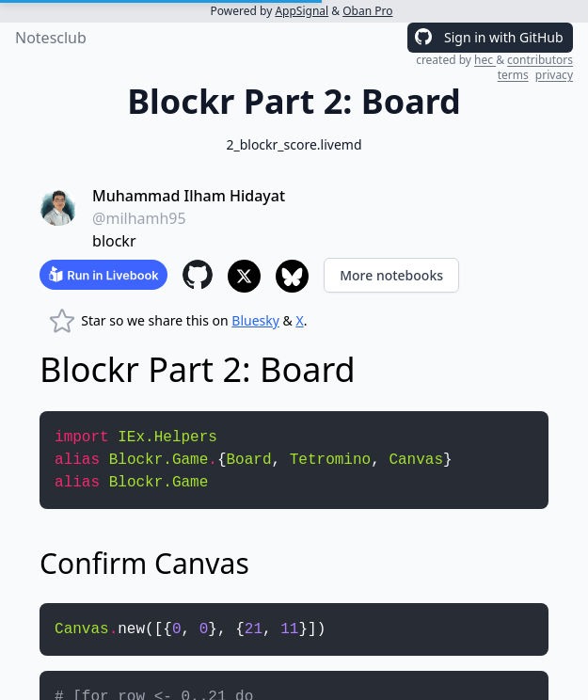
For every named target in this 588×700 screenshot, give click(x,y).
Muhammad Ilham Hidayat (189, 196)
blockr (114, 241)
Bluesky (255, 320)
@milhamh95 (139, 218)
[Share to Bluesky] (292, 276)
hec (485, 60)
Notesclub (51, 38)
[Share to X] (244, 276)
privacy (554, 75)
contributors (540, 60)
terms (513, 75)
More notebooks (391, 275)
